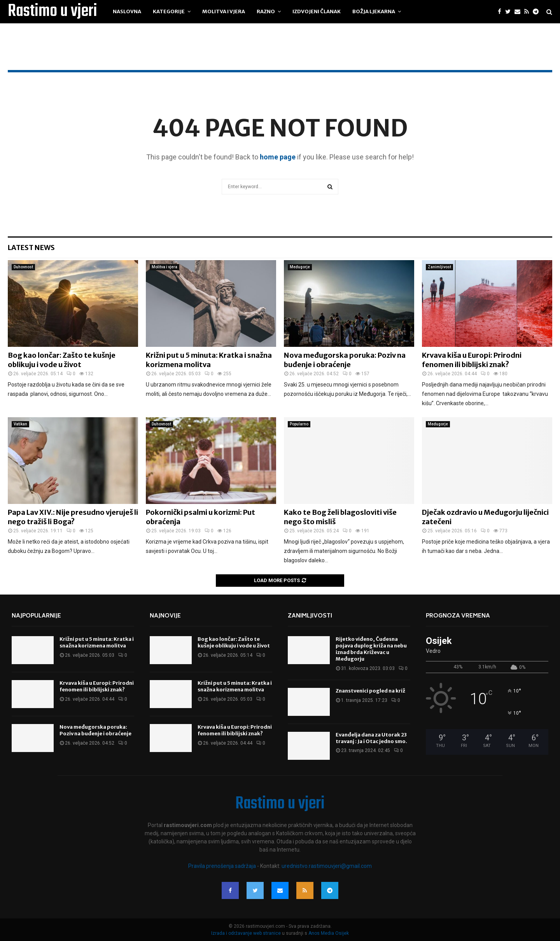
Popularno (299, 424)
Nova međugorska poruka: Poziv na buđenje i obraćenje (345, 360)
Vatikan (20, 424)
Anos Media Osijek (329, 933)
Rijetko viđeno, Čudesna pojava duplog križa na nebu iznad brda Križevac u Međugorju (371, 649)
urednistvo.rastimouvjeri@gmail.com (327, 866)
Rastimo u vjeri (52, 12)
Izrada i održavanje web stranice (247, 933)
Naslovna (127, 11)
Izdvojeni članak (317, 11)
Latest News (31, 247)
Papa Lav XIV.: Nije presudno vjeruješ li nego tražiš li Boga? (73, 517)
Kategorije (169, 11)
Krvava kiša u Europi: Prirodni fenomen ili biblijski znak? (472, 360)
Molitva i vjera (224, 11)
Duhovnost (23, 267)
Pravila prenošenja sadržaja (223, 866)
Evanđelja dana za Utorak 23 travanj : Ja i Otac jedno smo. (371, 738)
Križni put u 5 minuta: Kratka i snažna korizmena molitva (209, 360)
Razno (266, 11)
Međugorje (300, 267)
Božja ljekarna (374, 11)
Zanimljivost (439, 267)
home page (278, 157)
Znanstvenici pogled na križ (370, 691)
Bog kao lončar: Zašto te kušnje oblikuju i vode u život (62, 360)
